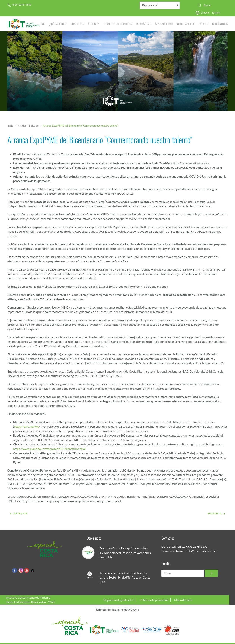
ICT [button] (42, 24)
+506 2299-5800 (197, 546)
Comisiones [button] (77, 24)
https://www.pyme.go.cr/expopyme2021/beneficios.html (49, 449)
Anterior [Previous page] (19, 514)
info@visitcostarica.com (202, 551)
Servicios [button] (94, 24)
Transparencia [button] (186, 24)
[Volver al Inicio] (24, 24)
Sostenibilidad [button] (164, 24)
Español (205, 13)
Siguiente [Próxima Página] (216, 514)
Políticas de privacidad (154, 600)
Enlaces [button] (203, 24)
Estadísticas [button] (143, 24)
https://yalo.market (26, 426)
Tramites (109, 24)
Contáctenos (220, 24)
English (216, 13)
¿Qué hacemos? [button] (57, 24)
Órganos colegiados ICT (119, 600)
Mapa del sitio (183, 600)
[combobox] (211, 5)
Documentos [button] (124, 24)
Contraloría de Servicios (160, 5)
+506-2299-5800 (19, 5)
